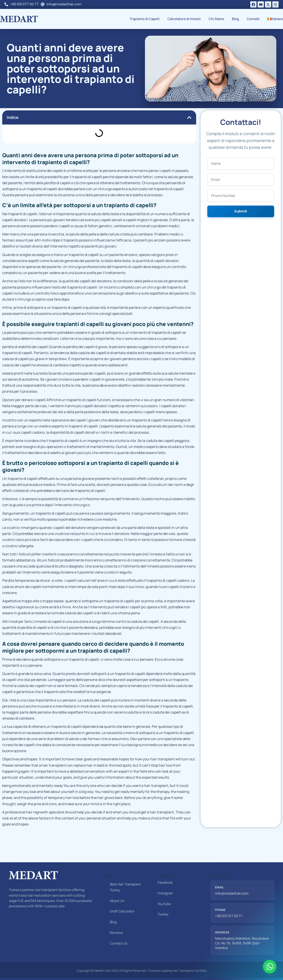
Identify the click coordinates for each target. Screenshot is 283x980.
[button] (189, 118)
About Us (117, 901)
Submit (241, 211)
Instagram (165, 893)
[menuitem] (275, 19)
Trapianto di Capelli (145, 19)
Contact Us (119, 943)
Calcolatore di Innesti (184, 19)
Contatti (253, 19)
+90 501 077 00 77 (229, 916)
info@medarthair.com (232, 893)
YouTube (164, 904)
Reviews (116, 933)
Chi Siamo (216, 19)
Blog (235, 19)
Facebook (165, 882)
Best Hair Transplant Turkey (125, 887)
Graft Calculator (122, 911)
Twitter (163, 914)
